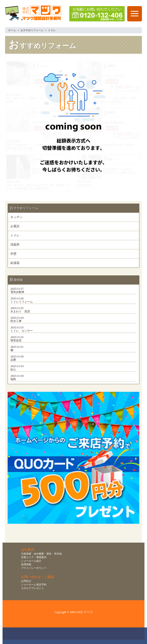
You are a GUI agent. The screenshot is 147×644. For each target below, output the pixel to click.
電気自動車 (17, 292)
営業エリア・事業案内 (34, 557)
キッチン (17, 217)
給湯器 (15, 263)
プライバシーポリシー (34, 568)
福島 (13, 379)
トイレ (15, 236)
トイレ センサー (22, 331)
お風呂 (15, 226)
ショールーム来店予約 (34, 585)
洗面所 (15, 245)
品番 (13, 360)
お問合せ (26, 581)
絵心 (13, 369)
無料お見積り (76, 636)
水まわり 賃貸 (20, 311)
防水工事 (16, 321)
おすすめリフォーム (32, 30)
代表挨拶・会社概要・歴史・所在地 (41, 554)
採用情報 (26, 564)
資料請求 (106, 636)
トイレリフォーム (22, 302)
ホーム (12, 30)
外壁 (13, 254)
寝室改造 (16, 340)
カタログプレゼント (32, 588)
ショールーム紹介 (31, 561)
